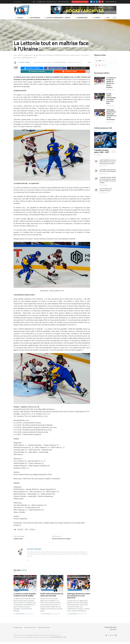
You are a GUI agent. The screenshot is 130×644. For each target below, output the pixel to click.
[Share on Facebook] (55, 68)
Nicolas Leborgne (25, 62)
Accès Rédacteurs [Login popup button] (111, 2)
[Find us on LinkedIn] (97, 2)
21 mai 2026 (29, 616)
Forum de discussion (63, 2)
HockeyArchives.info (80, 2)
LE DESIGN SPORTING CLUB (58, 639)
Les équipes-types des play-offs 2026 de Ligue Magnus (108, 171)
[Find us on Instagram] (100, 2)
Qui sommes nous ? (52, 2)
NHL (107, 18)
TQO (26, 531)
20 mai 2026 (83, 616)
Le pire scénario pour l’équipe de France (106, 190)
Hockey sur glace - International (37, 22)
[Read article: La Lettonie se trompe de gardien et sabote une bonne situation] (25, 585)
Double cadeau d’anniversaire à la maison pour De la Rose (52, 597)
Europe (96, 18)
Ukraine (32, 531)
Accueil (19, 18)
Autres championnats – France (57, 18)
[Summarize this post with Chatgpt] (78, 68)
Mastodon (113, 631)
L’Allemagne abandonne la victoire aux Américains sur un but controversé (78, 598)
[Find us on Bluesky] (91, 2)
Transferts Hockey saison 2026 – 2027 (102, 151)
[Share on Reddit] (70, 72)
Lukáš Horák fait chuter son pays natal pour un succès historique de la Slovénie (108, 162)
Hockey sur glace (23, 22)
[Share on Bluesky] (32, 68)
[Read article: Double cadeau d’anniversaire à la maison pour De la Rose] (52, 585)
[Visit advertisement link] (84, 10)
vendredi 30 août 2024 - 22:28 (42, 62)
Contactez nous (41, 2)
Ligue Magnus (34, 18)
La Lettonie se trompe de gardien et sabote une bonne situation (25, 597)
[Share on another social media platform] (88, 72)
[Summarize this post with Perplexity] (37, 72)
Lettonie (20, 531)
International (81, 18)
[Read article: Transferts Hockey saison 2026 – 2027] (105, 140)
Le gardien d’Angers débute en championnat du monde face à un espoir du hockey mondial (108, 180)
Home (15, 22)
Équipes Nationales (52, 22)
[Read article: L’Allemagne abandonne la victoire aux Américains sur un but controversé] (79, 585)
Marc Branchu (20, 616)
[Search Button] (33, 2)
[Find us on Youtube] (102, 2)
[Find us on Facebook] (94, 2)
